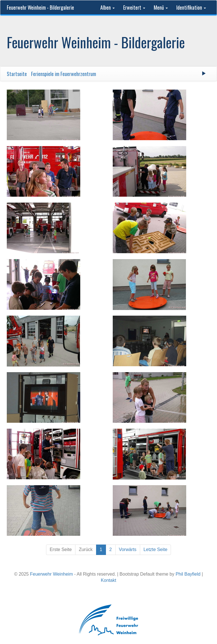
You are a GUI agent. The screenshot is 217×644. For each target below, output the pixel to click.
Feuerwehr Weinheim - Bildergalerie (40, 7)
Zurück (86, 549)
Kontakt (108, 580)
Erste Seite (61, 549)
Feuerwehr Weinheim (51, 574)
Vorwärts (128, 549)
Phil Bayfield (188, 574)
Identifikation (191, 7)
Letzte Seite (156, 549)
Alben (108, 7)
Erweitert (134, 7)
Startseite (17, 74)
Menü (161, 7)
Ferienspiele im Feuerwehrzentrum (64, 74)
